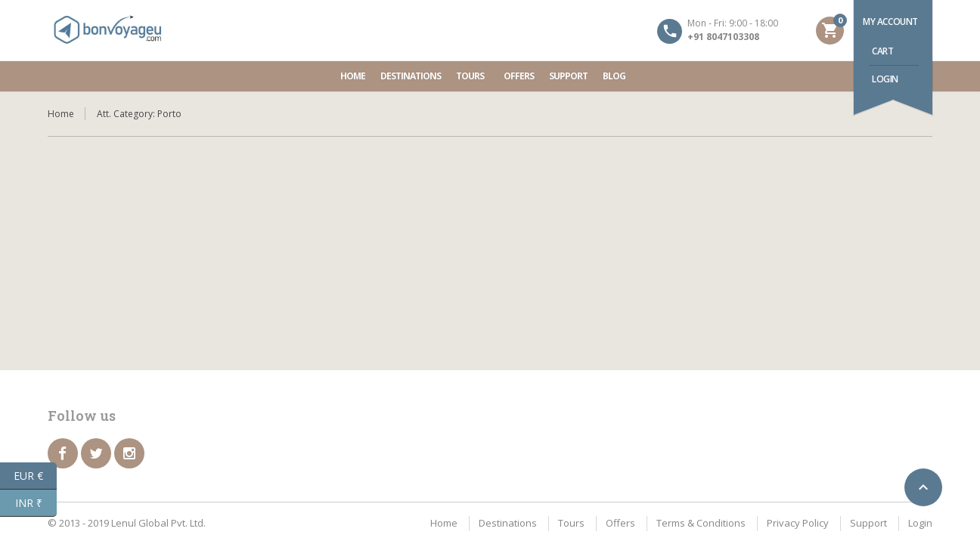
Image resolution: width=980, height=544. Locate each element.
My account (890, 22)
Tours (472, 76)
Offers (519, 76)
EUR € (35, 476)
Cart (882, 51)
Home (353, 76)
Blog (614, 76)
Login (885, 79)
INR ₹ (36, 503)
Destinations (411, 76)
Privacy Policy (798, 523)
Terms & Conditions (701, 523)
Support (568, 76)
